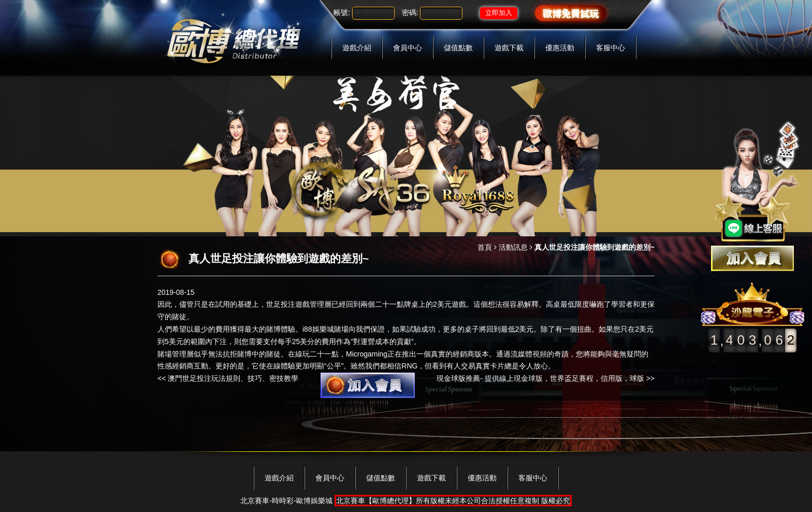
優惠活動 (560, 48)
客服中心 (611, 48)
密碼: (410, 12)
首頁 (485, 247)
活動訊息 (513, 247)
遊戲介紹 (357, 48)
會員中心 (408, 48)
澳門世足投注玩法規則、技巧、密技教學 (233, 378)
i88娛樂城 (318, 329)
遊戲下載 (509, 48)
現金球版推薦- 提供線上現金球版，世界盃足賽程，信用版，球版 (540, 378)
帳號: (342, 12)
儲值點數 (458, 48)
